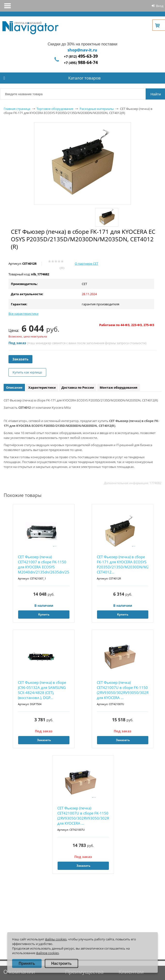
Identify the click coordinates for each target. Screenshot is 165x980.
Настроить (61, 963)
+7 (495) (81, 63)
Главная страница (17, 109)
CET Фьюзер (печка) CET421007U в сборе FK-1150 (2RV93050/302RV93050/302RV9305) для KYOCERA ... (123, 690)
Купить (44, 614)
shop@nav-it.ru (82, 50)
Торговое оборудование (55, 109)
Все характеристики (23, 314)
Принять (27, 963)
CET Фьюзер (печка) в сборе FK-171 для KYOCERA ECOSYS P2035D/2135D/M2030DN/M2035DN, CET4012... (123, 564)
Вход (160, 6)
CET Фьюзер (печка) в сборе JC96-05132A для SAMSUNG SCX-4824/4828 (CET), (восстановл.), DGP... (42, 690)
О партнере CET (86, 264)
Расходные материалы (97, 109)
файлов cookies (47, 953)
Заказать (20, 359)
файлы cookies (56, 939)
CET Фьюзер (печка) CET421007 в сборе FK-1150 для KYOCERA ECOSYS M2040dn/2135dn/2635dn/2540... (44, 564)
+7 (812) (81, 56)
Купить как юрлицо (27, 372)
